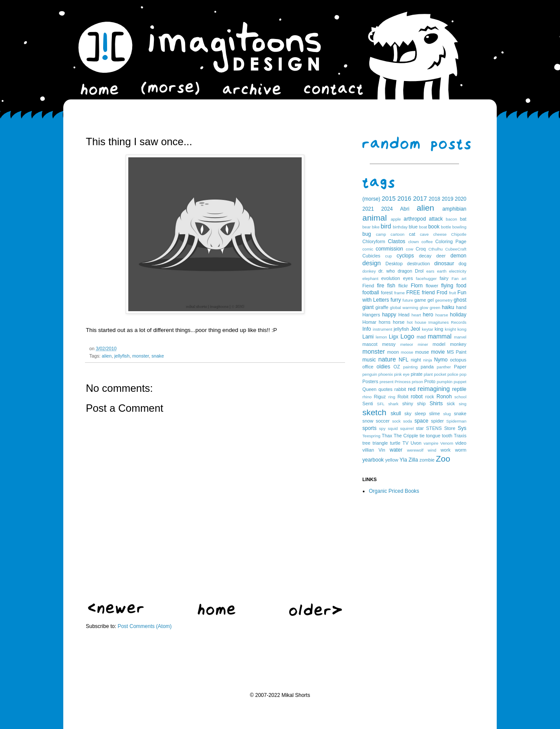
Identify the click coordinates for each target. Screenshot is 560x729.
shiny (408, 404)
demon (458, 256)
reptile (459, 389)
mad (421, 337)
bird (386, 226)
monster (140, 356)
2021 (368, 209)
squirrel (407, 428)
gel (430, 300)
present (387, 382)
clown (414, 242)
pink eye (402, 374)
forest (387, 293)
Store (450, 428)
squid (393, 428)
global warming (404, 308)
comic (368, 249)
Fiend (368, 286)
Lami (368, 337)
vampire (431, 443)
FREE (413, 293)
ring (392, 397)
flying (447, 286)
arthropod (415, 219)
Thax (387, 436)
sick (451, 404)
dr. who (387, 271)
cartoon (397, 234)
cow (409, 249)
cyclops (405, 256)
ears (430, 271)
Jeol (415, 329)
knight (450, 329)
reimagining (433, 389)
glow (424, 308)
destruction (418, 264)
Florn (417, 286)
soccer (383, 421)
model (439, 344)
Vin (382, 450)
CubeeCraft (456, 249)
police (453, 374)
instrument (383, 329)
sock (397, 421)
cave (424, 234)
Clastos (397, 241)
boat (423, 227)
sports (370, 428)
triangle (380, 443)
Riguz (380, 397)
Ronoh (444, 397)
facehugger (427, 278)
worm (461, 450)
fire (381, 286)
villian (368, 450)
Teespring (371, 436)
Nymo (441, 360)
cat (412, 234)
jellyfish (122, 356)
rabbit (400, 389)
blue (413, 227)
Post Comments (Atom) (145, 626)
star (420, 428)
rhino (367, 397)
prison (417, 382)
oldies (383, 367)
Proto (430, 381)
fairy (444, 278)
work (446, 450)
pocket (440, 374)
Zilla (413, 460)
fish (391, 286)
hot (410, 322)
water (396, 450)
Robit (403, 397)
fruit (453, 293)
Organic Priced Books (394, 491)
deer (441, 256)
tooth (447, 436)
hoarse (441, 315)
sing (462, 404)
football (371, 293)
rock (430, 397)
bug (367, 234)
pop (463, 374)
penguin (370, 374)
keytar (427, 329)
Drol (419, 271)
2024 (387, 209)
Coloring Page (451, 241)
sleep (420, 413)
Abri (405, 209)
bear (366, 227)
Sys (462, 428)
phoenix (386, 374)
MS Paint (457, 352)
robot (417, 397)
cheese (440, 234)
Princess (402, 382)
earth (442, 271)
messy (389, 344)
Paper (460, 367)
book (434, 227)
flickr (403, 286)
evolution (390, 278)
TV (406, 443)
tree (366, 443)
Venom (447, 443)
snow (368, 421)
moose (407, 352)
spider (437, 421)
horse (399, 322)
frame (399, 293)
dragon (405, 271)
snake (158, 356)
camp (381, 234)
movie (438, 352)
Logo (407, 336)
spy (383, 428)
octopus (458, 360)
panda (427, 367)
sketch (374, 412)
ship (421, 404)
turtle (395, 443)
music (369, 360)
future (408, 300)
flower (432, 286)
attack (436, 219)
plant (428, 374)
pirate (417, 374)
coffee (427, 242)
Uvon (416, 443)
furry (396, 300)
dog (462, 264)
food (461, 286)
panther (444, 367)
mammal (440, 336)
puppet (460, 382)
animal (375, 218)
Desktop (394, 264)
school (460, 397)
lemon (381, 337)
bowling (459, 227)
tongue (433, 436)
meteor (407, 344)
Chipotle (459, 234)
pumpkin (445, 382)
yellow (392, 460)
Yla (403, 460)
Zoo (443, 459)
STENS (434, 428)
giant (368, 307)
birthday (400, 227)
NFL (404, 360)
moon (393, 352)
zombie (427, 460)
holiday (458, 315)
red (412, 389)
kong (462, 329)
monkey (458, 344)
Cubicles (371, 256)
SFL (381, 404)
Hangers (371, 315)
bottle (446, 227)
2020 (461, 199)
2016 (404, 199)
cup (389, 256)
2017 (420, 199)
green (435, 308)
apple (396, 219)
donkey (369, 271)
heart (416, 315)
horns (385, 322)
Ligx (394, 337)
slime (435, 413)
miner (423, 344)
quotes (385, 389)
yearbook (373, 460)
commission (389, 249)
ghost (460, 300)
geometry (444, 300)
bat (463, 219)
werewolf (415, 450)
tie (422, 436)
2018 (435, 199)
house (420, 322)
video (461, 443)
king (439, 329)
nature (387, 359)
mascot (370, 344)
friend (428, 293)
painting (410, 367)
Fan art (459, 278)
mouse (422, 352)
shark (393, 404)
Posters (370, 381)
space (421, 421)
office (368, 367)
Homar (369, 322)
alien (107, 356)
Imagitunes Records (447, 322)
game (420, 300)
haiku (448, 307)
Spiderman (456, 421)
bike (376, 227)
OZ (397, 367)
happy (389, 315)
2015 (389, 199)
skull (396, 413)
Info (367, 329)
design (371, 263)
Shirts (436, 404)
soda (408, 421)
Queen (369, 389)
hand (461, 307)
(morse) (371, 199)
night (416, 360)
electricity (458, 271)
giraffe (382, 307)
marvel (460, 337)
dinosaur (444, 264)
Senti (368, 404)
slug (447, 414)
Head (404, 315)
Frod (442, 293)
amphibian (454, 209)
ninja (427, 360)
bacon (452, 219)
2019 (448, 199)
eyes (408, 278)
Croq (421, 249)
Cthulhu (435, 249)
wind (432, 450)
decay (425, 256)
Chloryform (374, 241)
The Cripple (406, 436)
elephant (370, 278)
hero (428, 315)
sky (408, 413)
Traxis (460, 436)
